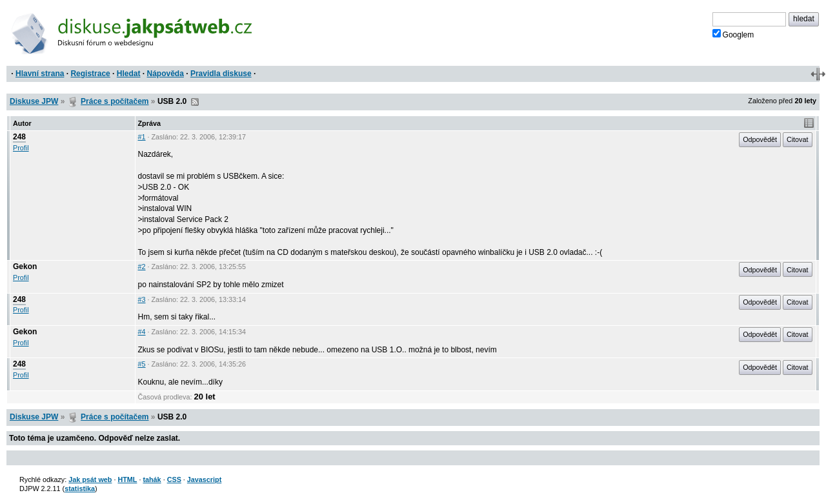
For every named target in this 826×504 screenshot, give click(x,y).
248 (19, 137)
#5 (142, 364)
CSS (174, 479)
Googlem (733, 34)
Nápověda (166, 74)
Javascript (204, 479)
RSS (195, 102)
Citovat (798, 139)
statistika (80, 489)
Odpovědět (760, 139)
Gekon (25, 267)
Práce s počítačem (115, 101)
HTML (127, 479)
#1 (142, 137)
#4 (142, 332)
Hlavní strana (40, 74)
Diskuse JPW (34, 101)
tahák (152, 479)
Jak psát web (90, 479)
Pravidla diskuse (221, 74)
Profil (21, 148)
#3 (142, 299)
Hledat (129, 74)
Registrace (90, 74)
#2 (142, 267)
